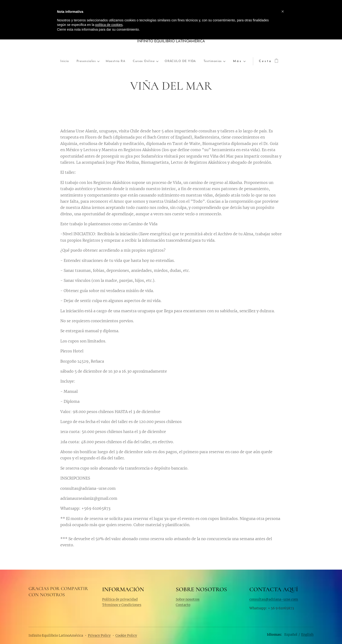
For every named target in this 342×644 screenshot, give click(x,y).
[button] (283, 11)
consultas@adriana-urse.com (274, 599)
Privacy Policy (99, 635)
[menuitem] (40, 61)
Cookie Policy (126, 635)
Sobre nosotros (188, 599)
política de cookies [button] (109, 25)
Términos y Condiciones (122, 605)
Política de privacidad (120, 599)
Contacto (183, 605)
